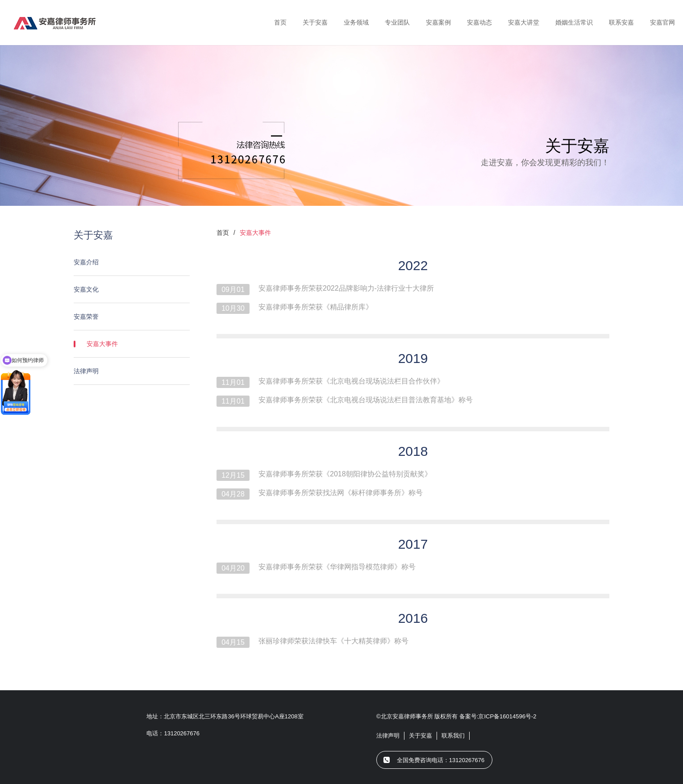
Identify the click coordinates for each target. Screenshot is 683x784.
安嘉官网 (662, 23)
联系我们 (453, 736)
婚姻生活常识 (574, 23)
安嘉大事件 (134, 344)
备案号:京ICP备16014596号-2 (498, 716)
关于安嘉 (315, 23)
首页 (280, 23)
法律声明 (127, 371)
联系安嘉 (621, 23)
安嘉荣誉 (127, 317)
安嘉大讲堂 (524, 23)
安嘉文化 (127, 289)
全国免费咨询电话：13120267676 (441, 760)
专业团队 (397, 23)
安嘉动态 (479, 23)
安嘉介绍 (127, 262)
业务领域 (356, 23)
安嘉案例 (438, 23)
